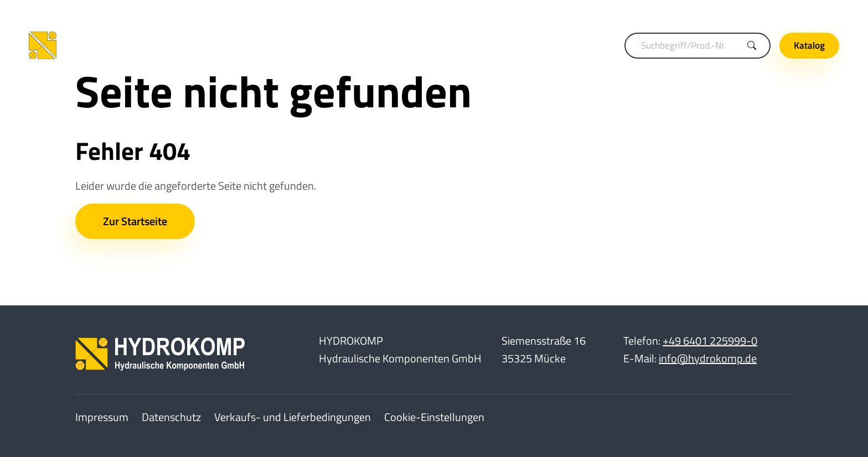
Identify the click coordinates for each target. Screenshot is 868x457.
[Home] (101, 46)
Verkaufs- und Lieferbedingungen (293, 417)
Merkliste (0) (681, 12)
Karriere (740, 12)
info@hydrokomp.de (708, 358)
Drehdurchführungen (433, 45)
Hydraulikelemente (531, 45)
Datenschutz (171, 417)
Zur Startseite (135, 221)
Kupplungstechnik (264, 45)
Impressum (102, 417)
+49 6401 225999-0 (710, 341)
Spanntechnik (346, 45)
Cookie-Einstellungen (434, 417)
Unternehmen (803, 12)
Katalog (809, 45)
